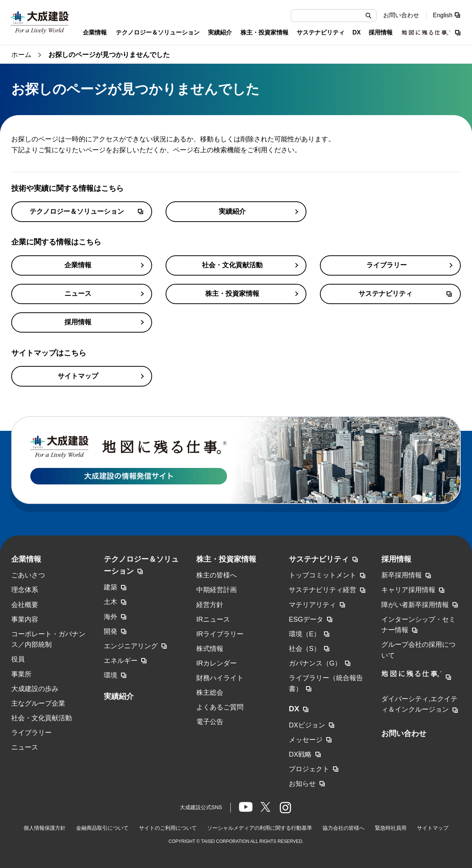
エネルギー (121, 661)
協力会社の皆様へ (344, 828)
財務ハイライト (220, 678)
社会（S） (305, 649)
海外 (111, 617)
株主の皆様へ (217, 575)
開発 (111, 631)
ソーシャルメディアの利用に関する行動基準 (260, 828)
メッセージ (306, 740)
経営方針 (210, 605)
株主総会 (210, 693)
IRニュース (213, 619)
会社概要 (25, 605)
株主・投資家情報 (226, 559)
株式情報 (210, 649)
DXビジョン (307, 725)
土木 (111, 602)
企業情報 (26, 559)
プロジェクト (309, 769)
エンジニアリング (131, 646)
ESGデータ (306, 619)
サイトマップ (433, 828)
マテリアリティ (312, 605)
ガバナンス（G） (315, 663)
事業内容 (25, 619)
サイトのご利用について (168, 828)
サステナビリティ (319, 559)
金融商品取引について (102, 828)
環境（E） (305, 634)
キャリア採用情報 (408, 590)
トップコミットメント (323, 575)
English (443, 15)
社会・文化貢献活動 (42, 718)
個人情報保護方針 (45, 828)
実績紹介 (119, 696)
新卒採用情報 (402, 575)
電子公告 (210, 722)
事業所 (21, 674)
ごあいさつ (28, 575)
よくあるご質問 (220, 707)
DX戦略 (300, 754)
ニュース (25, 747)
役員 (18, 659)
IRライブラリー (220, 634)
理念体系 (25, 590)
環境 (111, 675)
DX (294, 709)
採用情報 (396, 559)
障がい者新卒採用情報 (415, 605)
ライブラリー (31, 733)
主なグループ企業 (38, 703)
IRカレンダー (217, 663)
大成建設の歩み (35, 689)
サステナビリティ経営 (323, 590)
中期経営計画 (217, 590)
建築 (111, 587)
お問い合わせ (401, 15)
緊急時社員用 (391, 828)
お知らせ (302, 784)
